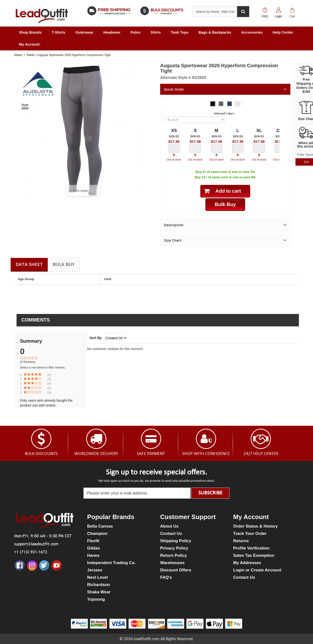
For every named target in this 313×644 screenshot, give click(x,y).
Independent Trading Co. (111, 563)
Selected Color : (225, 113)
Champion (97, 534)
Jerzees (95, 570)
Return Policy (174, 555)
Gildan (94, 548)
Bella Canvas (100, 526)
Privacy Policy (174, 548)
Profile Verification (251, 548)
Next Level (97, 577)
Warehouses (172, 563)
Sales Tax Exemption (254, 555)
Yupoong (96, 599)
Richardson (99, 585)
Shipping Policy (176, 541)
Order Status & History (255, 526)
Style (25, 105)
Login (278, 16)
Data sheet (29, 264)
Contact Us (171, 534)
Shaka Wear (99, 592)
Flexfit (93, 541)
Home (18, 55)
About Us (169, 526)
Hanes (93, 555)
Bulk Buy (64, 264)
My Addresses (247, 563)
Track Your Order (250, 534)
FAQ (265, 16)
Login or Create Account (257, 570)
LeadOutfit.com (147, 639)
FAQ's (166, 577)
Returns (241, 541)
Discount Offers (176, 570)
